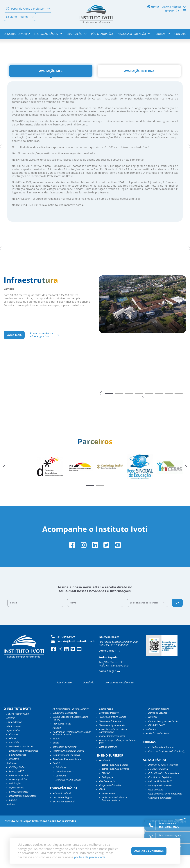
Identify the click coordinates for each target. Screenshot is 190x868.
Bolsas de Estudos (158, 754)
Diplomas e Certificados (65, 754)
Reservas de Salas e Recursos (163, 806)
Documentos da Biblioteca (23, 837)
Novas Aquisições (18, 821)
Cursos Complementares (112, 777)
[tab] (51, 112)
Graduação (77, 35)
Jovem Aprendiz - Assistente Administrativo (113, 772)
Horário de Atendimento (120, 724)
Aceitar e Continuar (149, 851)
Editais (56, 780)
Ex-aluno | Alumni (20, 18)
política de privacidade (90, 857)
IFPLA (102, 831)
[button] (101, 434)
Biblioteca (11, 804)
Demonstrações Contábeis (66, 796)
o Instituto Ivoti (17, 35)
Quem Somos (109, 835)
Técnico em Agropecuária (112, 766)
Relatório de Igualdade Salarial (69, 792)
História (10, 759)
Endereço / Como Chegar (68, 821)
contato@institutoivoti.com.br (73, 683)
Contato (180, 35)
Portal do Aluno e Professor (28, 9)
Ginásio (13, 780)
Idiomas (162, 35)
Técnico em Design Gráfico (113, 758)
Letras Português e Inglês (115, 806)
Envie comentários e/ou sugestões (42, 376)
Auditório (14, 784)
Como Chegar (107, 692)
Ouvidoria (89, 724)
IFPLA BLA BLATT (156, 766)
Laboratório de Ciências (21, 788)
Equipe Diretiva (14, 763)
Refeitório (14, 800)
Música (106, 814)
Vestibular (151, 771)
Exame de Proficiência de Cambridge (167, 792)
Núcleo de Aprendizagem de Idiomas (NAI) (118, 783)
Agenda (57, 769)
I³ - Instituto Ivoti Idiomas (161, 788)
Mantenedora (14, 767)
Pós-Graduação (102, 35)
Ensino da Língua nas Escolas (164, 762)
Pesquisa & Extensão (134, 35)
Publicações (15, 825)
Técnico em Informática (111, 762)
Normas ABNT (16, 813)
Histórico (153, 758)
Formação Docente (109, 754)
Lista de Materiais (108, 788)
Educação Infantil (62, 835)
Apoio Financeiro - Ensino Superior (71, 750)
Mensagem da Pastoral (65, 788)
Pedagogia (107, 818)
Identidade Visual (62, 765)
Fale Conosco (64, 724)
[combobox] (148, 644)
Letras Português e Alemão (116, 810)
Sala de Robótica (18, 796)
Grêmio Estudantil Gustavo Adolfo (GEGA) (70, 760)
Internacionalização (159, 750)
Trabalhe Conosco (65, 813)
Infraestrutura (17, 829)
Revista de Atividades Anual (67, 800)
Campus (14, 776)
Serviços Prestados (19, 833)
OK (177, 644)
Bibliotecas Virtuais (19, 817)
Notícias (11, 845)
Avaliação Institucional (157, 775)
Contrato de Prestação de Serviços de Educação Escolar (72, 775)
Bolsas (56, 784)
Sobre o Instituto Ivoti (18, 755)
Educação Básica (48, 35)
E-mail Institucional (158, 810)
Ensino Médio (106, 750)
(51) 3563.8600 (63, 678)
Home (153, 8)
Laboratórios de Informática (24, 792)
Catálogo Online (17, 808)
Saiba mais (14, 376)
